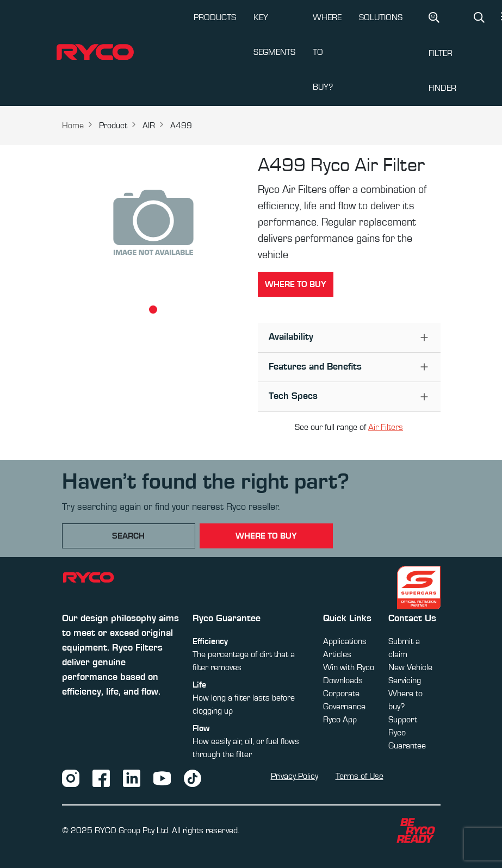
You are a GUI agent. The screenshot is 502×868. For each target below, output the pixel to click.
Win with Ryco (349, 667)
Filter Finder (442, 52)
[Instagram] (71, 777)
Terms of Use (360, 776)
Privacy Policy (295, 776)
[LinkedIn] (132, 777)
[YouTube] (162, 777)
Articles (337, 654)
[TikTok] (193, 777)
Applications (345, 641)
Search (128, 536)
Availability (291, 337)
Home (73, 126)
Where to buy (296, 284)
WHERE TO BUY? (327, 52)
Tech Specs (293, 396)
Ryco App (340, 720)
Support (403, 720)
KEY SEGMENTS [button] (274, 35)
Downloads (343, 680)
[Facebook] (101, 777)
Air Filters (386, 427)
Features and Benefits (315, 367)
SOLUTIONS (381, 17)
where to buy (266, 536)
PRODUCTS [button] (215, 17)
